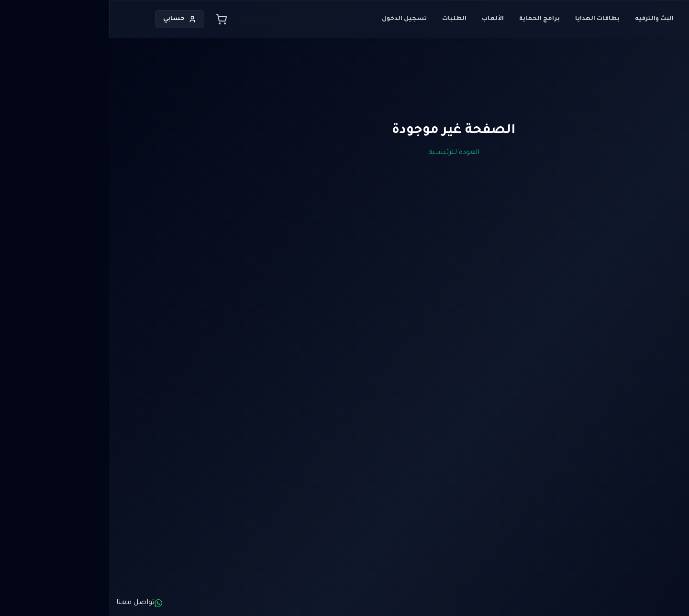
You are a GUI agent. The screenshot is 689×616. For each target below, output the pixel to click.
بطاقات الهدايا (488, 19)
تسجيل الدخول (295, 19)
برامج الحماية (430, 19)
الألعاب (384, 19)
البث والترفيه (545, 19)
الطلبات (345, 19)
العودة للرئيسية (345, 153)
